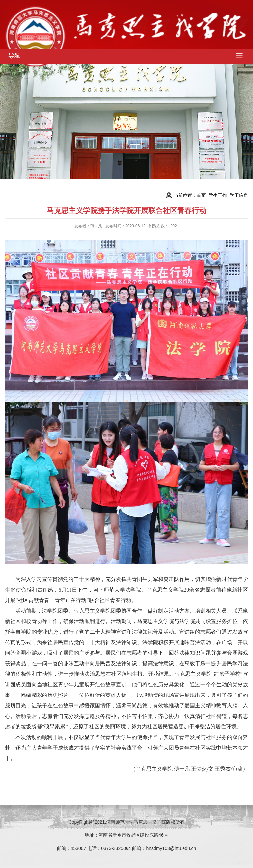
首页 (201, 195)
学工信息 (239, 195)
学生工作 (218, 195)
